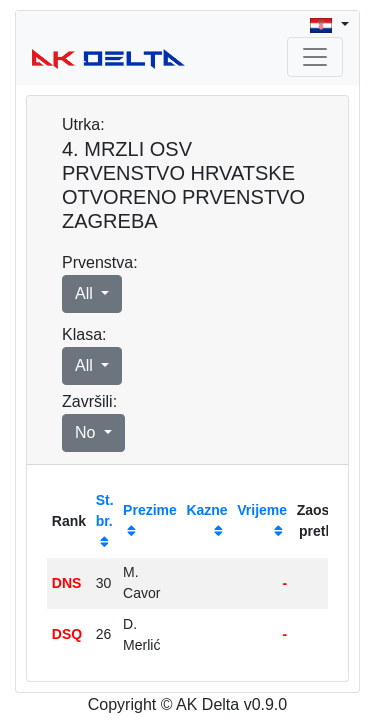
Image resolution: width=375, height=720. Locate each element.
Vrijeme (262, 510)
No (87, 432)
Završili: (89, 401)
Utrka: (83, 124)
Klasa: (84, 334)
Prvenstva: (100, 262)
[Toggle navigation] (315, 57)
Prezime (150, 510)
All (86, 293)
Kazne (206, 510)
